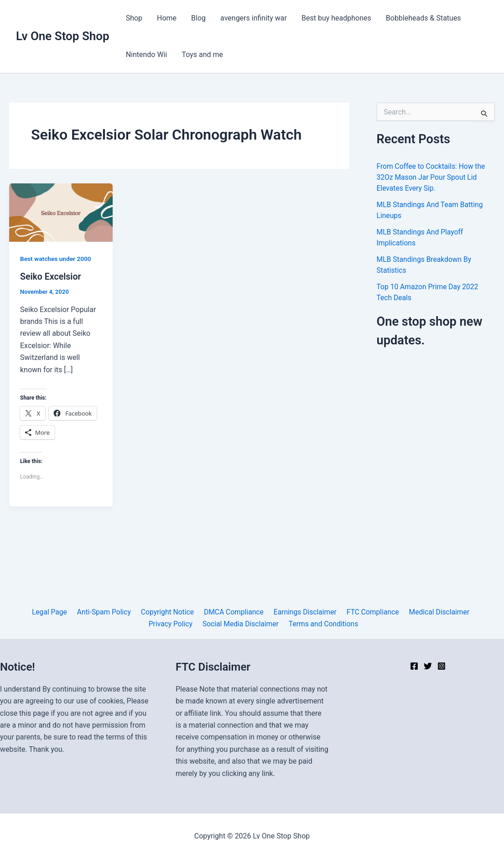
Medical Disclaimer (434, 612)
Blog (198, 18)
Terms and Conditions (322, 623)
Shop (134, 18)
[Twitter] (428, 666)
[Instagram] (442, 666)
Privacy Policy (172, 623)
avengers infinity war (254, 18)
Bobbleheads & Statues (423, 18)
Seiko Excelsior (51, 276)
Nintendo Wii (147, 55)
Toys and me (202, 55)
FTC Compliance (369, 612)
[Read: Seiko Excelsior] (61, 212)
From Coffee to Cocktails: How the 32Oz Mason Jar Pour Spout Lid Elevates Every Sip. (432, 177)
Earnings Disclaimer (303, 612)
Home (167, 18)
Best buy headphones (336, 18)
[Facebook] (414, 666)
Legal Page (53, 612)
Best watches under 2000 (56, 259)
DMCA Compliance (233, 612)
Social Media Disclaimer (241, 623)
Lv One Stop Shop (63, 36)
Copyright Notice (168, 612)
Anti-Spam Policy (106, 612)
